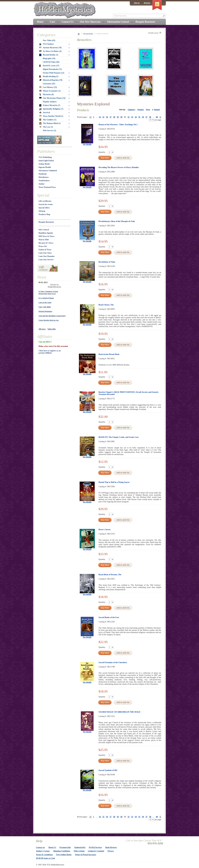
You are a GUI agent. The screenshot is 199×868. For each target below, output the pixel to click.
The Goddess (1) (48, 120)
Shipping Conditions (62, 851)
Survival (45, 113)
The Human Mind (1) (50, 123)
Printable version (153, 33)
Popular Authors (50, 102)
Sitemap (42, 211)
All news (42, 329)
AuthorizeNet (80, 847)
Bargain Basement (46, 222)
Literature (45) (49, 84)
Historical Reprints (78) (51, 80)
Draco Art (43, 246)
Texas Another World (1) (51, 116)
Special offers (44, 208)
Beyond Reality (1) (49, 55)
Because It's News (46, 243)
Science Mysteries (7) (50, 105)
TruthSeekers (44, 181)
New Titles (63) (49, 40)
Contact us (40, 847)
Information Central (118, 22)
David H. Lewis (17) (49, 66)
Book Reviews (111, 847)
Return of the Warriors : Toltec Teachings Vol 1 (118, 125)
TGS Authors (47, 44)
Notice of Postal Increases (86, 855)
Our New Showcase (90, 22)
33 (132, 117)
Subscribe (52, 329)
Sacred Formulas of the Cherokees (113, 662)
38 (150, 117)
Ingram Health (45, 167)
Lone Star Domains (47, 256)
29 (118, 117)
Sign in (137, 3)
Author (42, 184)
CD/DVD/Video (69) (51, 62)
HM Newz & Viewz (47, 236)
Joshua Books (44, 164)
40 (157, 117)
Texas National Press (47, 187)
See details (87, 144)
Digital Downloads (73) (52, 69)
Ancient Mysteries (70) (50, 48)
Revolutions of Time (107, 262)
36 (143, 117)
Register (147, 3)
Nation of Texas (45, 250)
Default (157, 110)
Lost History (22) (48, 87)
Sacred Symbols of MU (108, 770)
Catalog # (132, 110)
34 (136, 117)
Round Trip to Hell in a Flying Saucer (114, 482)
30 (121, 117)
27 (111, 117)
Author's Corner (43, 851)
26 (107, 117)
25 (103, 117)
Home (40, 22)
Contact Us (67, 22)
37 (146, 117)
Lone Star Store (45, 253)
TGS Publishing (45, 157)
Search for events (46, 204)
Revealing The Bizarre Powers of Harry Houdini (119, 167)
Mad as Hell (44, 240)
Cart (52, 22)
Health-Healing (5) (49, 77)
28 (114, 117)
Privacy (111, 851)
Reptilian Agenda (46, 233)
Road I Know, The (106, 305)
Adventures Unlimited (48, 171)
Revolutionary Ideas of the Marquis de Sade (117, 221)
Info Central (44, 230)
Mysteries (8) (46, 95)
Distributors (44, 177)
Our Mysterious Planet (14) (52, 98)
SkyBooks (43, 174)
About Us (52, 847)
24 (100, 117)
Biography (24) (49, 58)
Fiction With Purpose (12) (54, 73)
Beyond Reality (88, 34)
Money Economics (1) (50, 91)
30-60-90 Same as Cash (45, 858)
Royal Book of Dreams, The (110, 575)
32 (129, 117)
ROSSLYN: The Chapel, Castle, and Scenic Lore (119, 437)
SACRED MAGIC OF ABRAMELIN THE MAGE (119, 712)
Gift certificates (45, 201)
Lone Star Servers (46, 260)
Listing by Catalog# (96, 851)
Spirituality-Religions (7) (51, 109)
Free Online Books (64, 855)
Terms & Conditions (44, 855)
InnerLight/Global (46, 161)
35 (139, 117)
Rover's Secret (104, 530)
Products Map (44, 214)
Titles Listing (79, 851)
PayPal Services (95, 847)
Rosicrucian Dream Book (109, 354)
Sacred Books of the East (109, 617)
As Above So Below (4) (50, 51)
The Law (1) (46, 127)
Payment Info (65, 847)
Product (141, 110)
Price (148, 110)
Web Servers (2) (49, 131)
